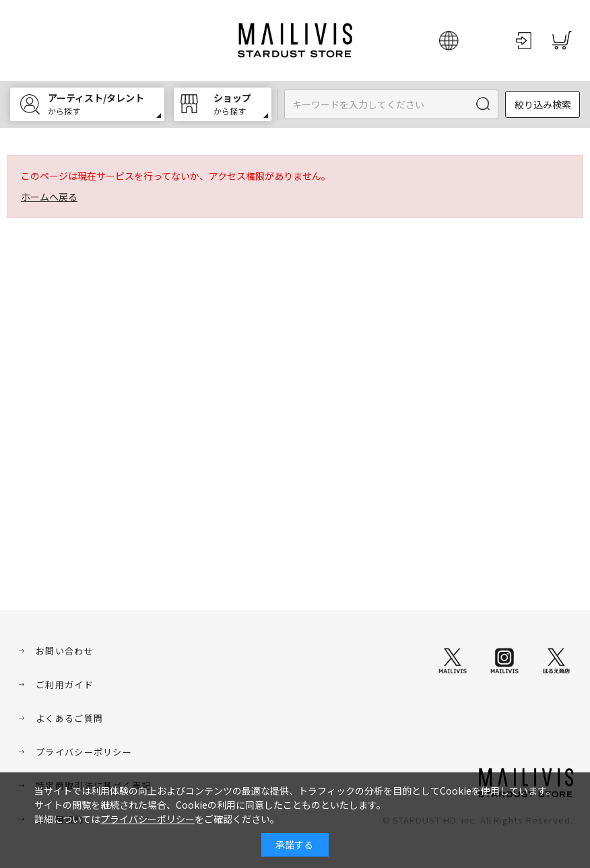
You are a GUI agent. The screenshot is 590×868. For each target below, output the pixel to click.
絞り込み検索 (543, 104)
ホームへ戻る (49, 197)
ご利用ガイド (65, 685)
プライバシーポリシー (84, 752)
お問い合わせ (65, 651)
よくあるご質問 (69, 718)
